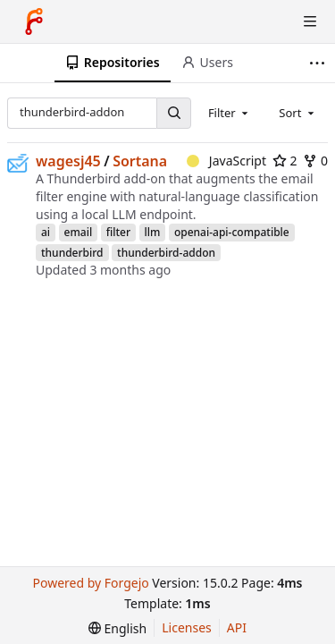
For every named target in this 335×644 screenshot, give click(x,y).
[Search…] (173, 113)
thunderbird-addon (166, 253)
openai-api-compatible (232, 232)
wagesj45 (68, 161)
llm (153, 232)
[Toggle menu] (310, 21)
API (237, 627)
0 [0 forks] (315, 161)
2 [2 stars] (285, 161)
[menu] (117, 628)
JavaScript (226, 161)
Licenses (187, 627)
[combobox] (230, 113)
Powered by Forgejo (90, 583)
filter (118, 232)
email (79, 232)
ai (46, 232)
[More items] (319, 63)
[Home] (34, 21)
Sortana (140, 161)
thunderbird (72, 253)
